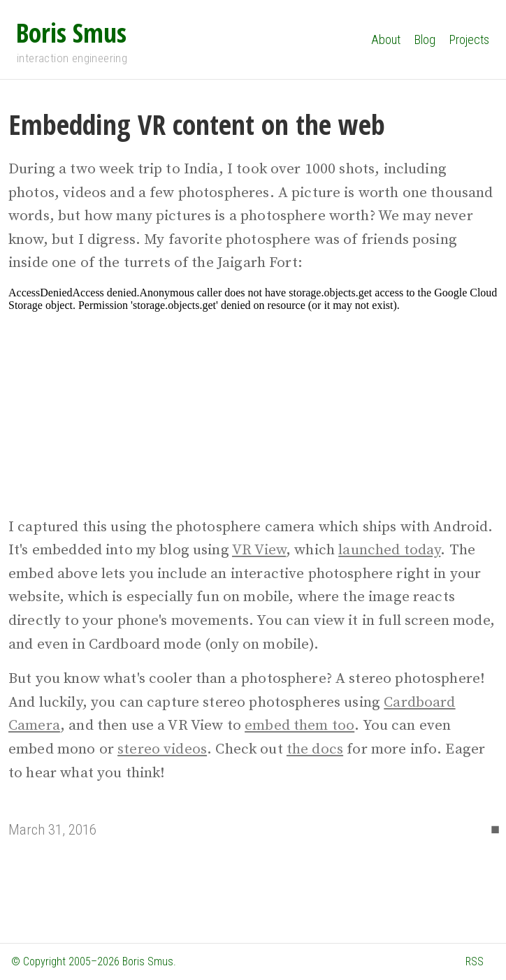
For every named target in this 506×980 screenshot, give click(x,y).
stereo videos (162, 749)
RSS (475, 961)
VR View (259, 550)
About (386, 39)
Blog (425, 39)
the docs (315, 749)
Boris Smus (71, 32)
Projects (469, 39)
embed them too (299, 726)
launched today (389, 550)
